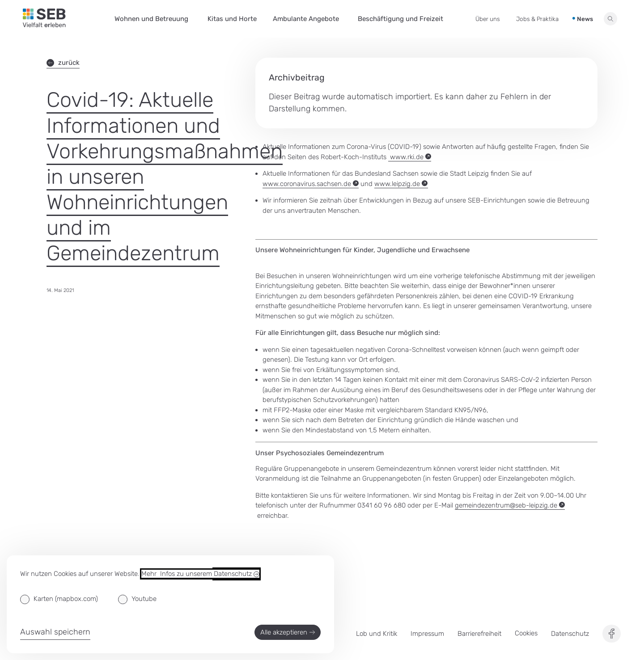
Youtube (144, 599)
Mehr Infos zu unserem (200, 574)
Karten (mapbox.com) (66, 599)
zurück (63, 63)
